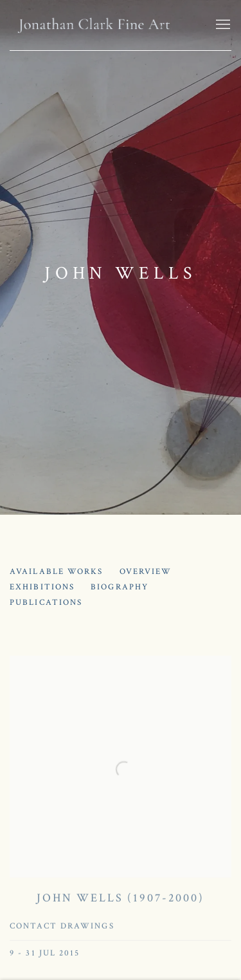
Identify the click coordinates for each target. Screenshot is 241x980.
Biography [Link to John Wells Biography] (120, 587)
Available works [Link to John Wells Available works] (57, 572)
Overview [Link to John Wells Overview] (146, 572)
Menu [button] (222, 25)
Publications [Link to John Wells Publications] (46, 603)
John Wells (120, 273)
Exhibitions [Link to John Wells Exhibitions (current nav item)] (42, 587)
